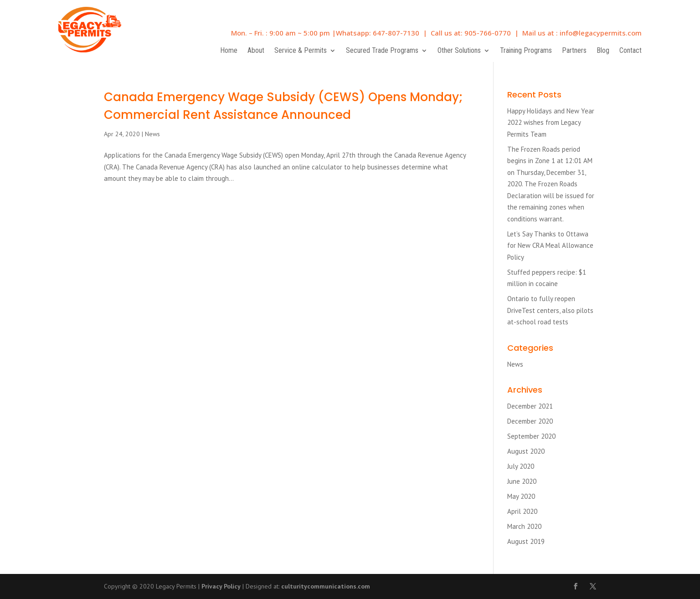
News (152, 134)
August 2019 (526, 541)
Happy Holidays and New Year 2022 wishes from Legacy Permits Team (551, 123)
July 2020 (521, 466)
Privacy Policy (221, 586)
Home (229, 51)
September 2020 (531, 436)
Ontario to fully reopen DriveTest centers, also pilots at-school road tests (550, 310)
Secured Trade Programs (382, 51)
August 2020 (526, 451)
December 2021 (530, 406)
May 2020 (521, 496)
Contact (631, 51)
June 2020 (522, 481)
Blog (603, 51)
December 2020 (530, 421)
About (256, 51)
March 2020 (524, 526)
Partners (574, 51)
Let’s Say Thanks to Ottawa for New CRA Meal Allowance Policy (550, 246)
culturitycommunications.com (326, 586)
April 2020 (522, 511)
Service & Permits (301, 51)
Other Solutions (459, 51)
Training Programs (526, 51)
